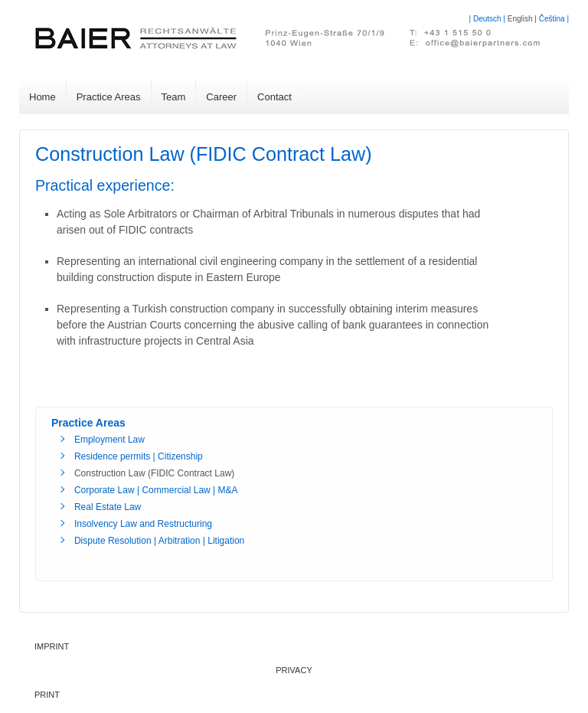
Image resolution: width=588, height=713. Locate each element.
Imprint (52, 646)
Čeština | (554, 19)
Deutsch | (490, 19)
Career (221, 97)
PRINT (47, 695)
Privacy (294, 670)
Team (174, 97)
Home (42, 97)
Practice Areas (109, 97)
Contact (274, 97)
